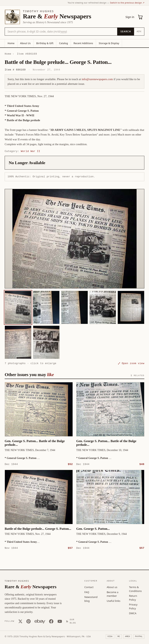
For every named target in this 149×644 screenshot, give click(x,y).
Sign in (130, 17)
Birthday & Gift (45, 43)
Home (11, 43)
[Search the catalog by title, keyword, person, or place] (61, 32)
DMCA (133, 613)
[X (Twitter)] (20, 621)
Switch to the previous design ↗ (127, 3)
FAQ (87, 592)
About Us (25, 43)
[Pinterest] (29, 621)
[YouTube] (60, 621)
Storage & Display (109, 43)
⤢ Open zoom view (131, 363)
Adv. (139, 31)
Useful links (113, 601)
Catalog (63, 43)
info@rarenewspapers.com (97, 79)
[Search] (126, 32)
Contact (89, 587)
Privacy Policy (133, 606)
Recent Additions (83, 43)
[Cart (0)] (140, 17)
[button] (74, 239)
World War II (30, 151)
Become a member (113, 594)
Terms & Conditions (135, 589)
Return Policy (133, 598)
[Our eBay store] (40, 621)
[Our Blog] (72, 621)
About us (112, 587)
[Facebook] (51, 621)
